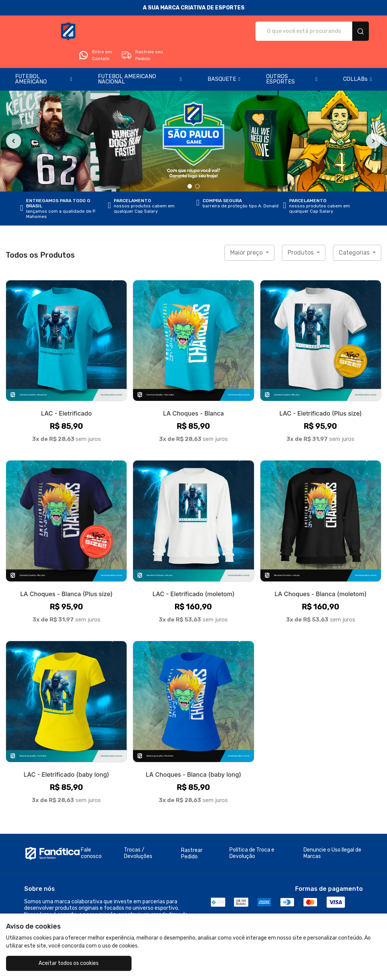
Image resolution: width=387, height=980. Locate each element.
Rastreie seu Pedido (339, 31)
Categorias (355, 231)
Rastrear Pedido (192, 832)
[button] (44, 58)
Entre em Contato (293, 31)
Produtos (301, 231)
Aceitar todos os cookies (53, 963)
